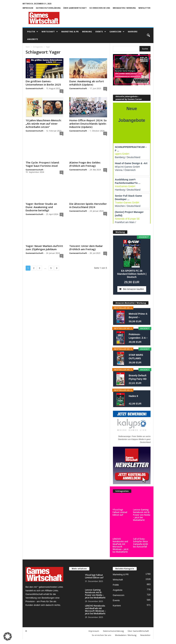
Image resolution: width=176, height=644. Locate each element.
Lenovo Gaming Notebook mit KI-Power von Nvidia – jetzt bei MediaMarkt (142, 515)
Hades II (133, 396)
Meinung (87, 32)
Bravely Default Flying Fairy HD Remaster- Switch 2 (138, 377)
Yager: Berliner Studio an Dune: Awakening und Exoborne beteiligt (41, 207)
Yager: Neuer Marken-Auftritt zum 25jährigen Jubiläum (44, 248)
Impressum (28, 8)
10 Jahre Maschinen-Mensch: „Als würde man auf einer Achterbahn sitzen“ (44, 124)
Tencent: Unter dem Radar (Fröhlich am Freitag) (86, 248)
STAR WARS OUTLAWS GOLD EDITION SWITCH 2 (137, 357)
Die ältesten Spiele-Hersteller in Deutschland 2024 (88, 205)
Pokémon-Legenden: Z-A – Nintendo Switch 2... (138, 336)
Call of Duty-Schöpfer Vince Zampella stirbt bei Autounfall (141, 543)
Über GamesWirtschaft (75, 8)
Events (101, 32)
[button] (148, 35)
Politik (33, 32)
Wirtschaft (50, 32)
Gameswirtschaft (34, 88)
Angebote (33, 39)
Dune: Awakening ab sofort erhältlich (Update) (87, 83)
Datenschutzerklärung (48, 8)
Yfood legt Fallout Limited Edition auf (120, 512)
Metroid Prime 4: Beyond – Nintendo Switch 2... (138, 316)
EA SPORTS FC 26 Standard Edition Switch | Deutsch (132, 274)
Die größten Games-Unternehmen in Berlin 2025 (43, 83)
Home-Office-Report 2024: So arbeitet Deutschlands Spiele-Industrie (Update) (88, 124)
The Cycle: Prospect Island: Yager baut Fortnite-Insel (43, 164)
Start (28, 47)
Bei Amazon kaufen (133, 289)
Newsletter (144, 8)
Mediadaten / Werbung (124, 8)
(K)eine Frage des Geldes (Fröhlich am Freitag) (85, 164)
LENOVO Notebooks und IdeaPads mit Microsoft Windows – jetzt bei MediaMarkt (121, 545)
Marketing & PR (70, 32)
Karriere (133, 32)
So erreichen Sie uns (100, 8)
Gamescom (117, 32)
